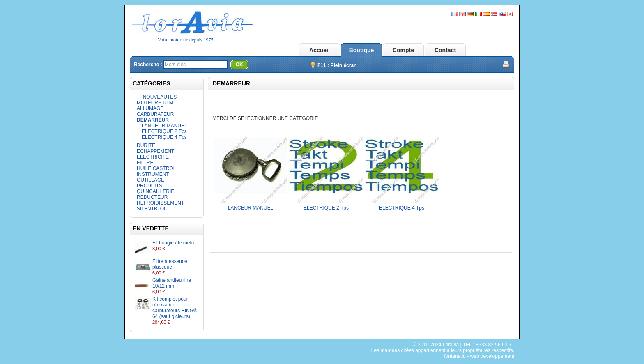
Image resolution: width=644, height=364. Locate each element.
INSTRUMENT (153, 174)
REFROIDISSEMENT (160, 203)
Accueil (320, 50)
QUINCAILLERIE (155, 191)
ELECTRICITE (153, 157)
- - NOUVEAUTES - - (160, 97)
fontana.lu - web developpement (479, 356)
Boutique (362, 50)
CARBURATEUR (155, 114)
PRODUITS (149, 186)
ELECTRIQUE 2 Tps (164, 131)
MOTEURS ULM (155, 103)
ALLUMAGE (150, 108)
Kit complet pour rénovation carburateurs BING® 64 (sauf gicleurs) (175, 308)
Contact (445, 50)
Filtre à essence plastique (170, 264)
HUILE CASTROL (156, 168)
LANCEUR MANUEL (164, 126)
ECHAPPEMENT (155, 151)
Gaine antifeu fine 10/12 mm (172, 283)
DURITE (146, 145)
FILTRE (145, 163)
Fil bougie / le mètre (174, 243)
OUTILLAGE (151, 180)
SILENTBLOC (152, 209)
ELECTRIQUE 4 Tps (164, 137)
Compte (403, 50)
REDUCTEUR (152, 197)
